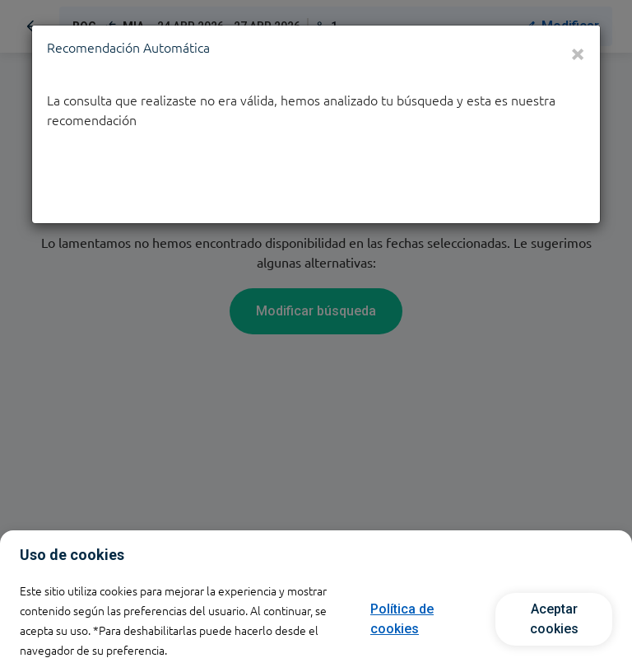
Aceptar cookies (554, 619)
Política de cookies (402, 619)
